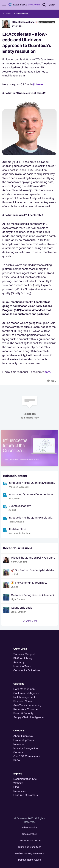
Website (18, 783)
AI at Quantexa (17, 529)
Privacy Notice (30, 827)
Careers (18, 752)
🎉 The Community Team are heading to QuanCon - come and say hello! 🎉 (33, 583)
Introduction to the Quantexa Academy (32, 483)
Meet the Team (22, 666)
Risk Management (24, 697)
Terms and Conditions (30, 847)
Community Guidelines (27, 670)
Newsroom (20, 744)
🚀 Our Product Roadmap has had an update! (33, 570)
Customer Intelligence (26, 693)
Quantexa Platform (20, 506)
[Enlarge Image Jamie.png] (29, 127)
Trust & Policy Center (30, 840)
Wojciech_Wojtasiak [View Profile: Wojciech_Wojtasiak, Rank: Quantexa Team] (18, 487)
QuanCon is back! (22, 608)
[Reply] (52, 381)
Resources (20, 791)
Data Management (24, 689)
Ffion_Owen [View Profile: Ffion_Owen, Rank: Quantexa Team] (14, 498)
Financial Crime (23, 701)
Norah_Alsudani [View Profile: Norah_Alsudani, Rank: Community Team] (16, 522)
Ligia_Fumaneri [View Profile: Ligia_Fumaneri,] (19, 599)
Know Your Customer (26, 709)
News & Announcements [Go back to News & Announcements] (15, 13)
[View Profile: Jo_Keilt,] (6, 572)
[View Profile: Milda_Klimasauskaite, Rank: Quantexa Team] (6, 24)
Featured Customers (26, 795)
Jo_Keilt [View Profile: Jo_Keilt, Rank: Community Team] (12, 510)
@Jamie (38, 84)
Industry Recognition (26, 748)
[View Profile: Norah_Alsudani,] (6, 560)
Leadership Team (24, 740)
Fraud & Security (23, 713)
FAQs (17, 760)
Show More (30, 621)
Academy (19, 662)
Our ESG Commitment (27, 756)
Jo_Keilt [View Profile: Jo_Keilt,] (15, 574)
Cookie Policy (29, 834)
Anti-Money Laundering (27, 705)
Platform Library (23, 658)
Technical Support (24, 654)
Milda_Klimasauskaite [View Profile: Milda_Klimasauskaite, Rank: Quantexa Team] (23, 22)
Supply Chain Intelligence (28, 717)
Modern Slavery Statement (29, 853)
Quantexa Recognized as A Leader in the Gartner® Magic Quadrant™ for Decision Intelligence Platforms (33, 595)
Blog (16, 787)
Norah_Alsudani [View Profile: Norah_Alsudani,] (19, 562)
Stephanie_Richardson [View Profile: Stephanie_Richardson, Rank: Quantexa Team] (20, 533)
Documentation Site (25, 779)
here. (48, 372)
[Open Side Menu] (4, 5)
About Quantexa (23, 736)
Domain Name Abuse (29, 860)
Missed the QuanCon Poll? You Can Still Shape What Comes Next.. (32, 558)
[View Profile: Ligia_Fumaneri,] (6, 597)
